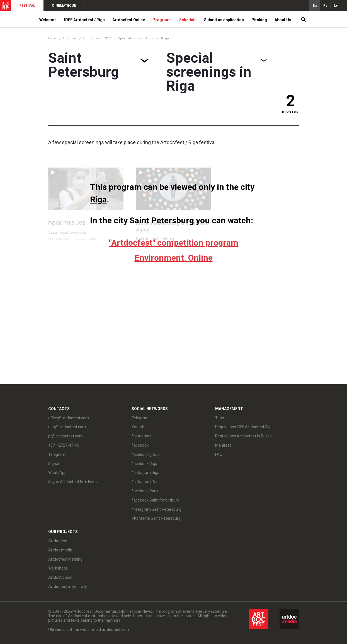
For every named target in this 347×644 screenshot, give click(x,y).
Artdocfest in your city (68, 587)
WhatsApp (57, 473)
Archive (69, 38)
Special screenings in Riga (144, 38)
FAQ (219, 454)
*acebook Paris (145, 491)
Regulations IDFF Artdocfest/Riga (244, 427)
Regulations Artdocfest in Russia (244, 436)
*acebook (140, 445)
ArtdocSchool (60, 577)
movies (291, 112)
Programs (162, 20)
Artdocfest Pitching (65, 559)
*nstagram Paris (146, 482)
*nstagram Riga (145, 473)
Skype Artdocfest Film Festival (75, 482)
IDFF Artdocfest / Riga (84, 20)
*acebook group (146, 454)
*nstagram (141, 436)
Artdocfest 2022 (98, 38)
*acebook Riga (144, 464)
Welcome (48, 20)
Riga (98, 199)
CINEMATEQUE (64, 6)
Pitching (259, 20)
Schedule (188, 20)
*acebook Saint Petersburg (155, 500)
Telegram (57, 454)
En (315, 6)
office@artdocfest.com (69, 418)
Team (220, 418)
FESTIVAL (27, 6)
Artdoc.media (60, 550)
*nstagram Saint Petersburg (156, 509)
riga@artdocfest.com (67, 427)
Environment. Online (174, 258)
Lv (336, 6)
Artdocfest (58, 541)
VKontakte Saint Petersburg (156, 518)
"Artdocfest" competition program (174, 243)
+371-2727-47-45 (64, 445)
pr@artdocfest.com (65, 436)
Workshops (58, 568)
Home (52, 38)
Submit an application (224, 20)
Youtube (139, 427)
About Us (283, 20)
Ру (325, 6)
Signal (54, 464)
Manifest (223, 445)
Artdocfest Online (129, 20)
